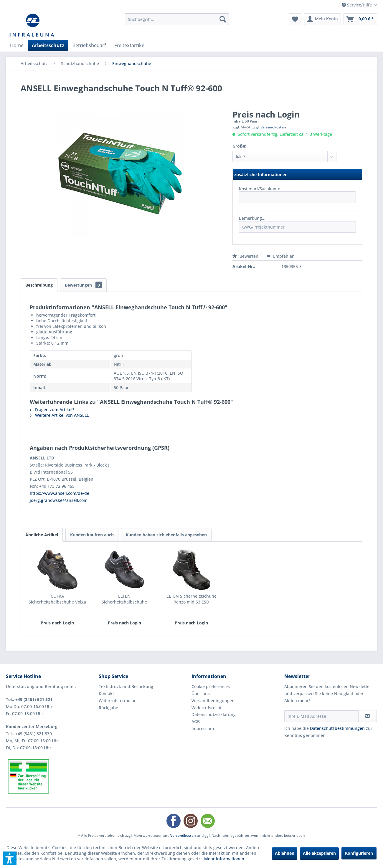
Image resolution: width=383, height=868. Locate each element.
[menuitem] (177, 19)
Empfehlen (281, 256)
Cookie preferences (211, 686)
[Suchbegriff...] (177, 19)
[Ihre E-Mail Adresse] (321, 716)
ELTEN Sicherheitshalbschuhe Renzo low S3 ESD (124, 599)
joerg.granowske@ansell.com (59, 500)
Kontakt (106, 693)
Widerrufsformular (117, 701)
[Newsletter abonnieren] (368, 716)
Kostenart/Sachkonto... (261, 189)
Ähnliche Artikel (42, 535)
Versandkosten (183, 835)
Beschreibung (39, 285)
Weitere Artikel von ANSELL (59, 415)
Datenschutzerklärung (214, 714)
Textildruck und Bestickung (126, 686)
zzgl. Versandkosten (269, 127)
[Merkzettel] (295, 19)
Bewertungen (83, 285)
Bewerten (246, 256)
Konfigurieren (359, 853)
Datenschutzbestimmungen (337, 728)
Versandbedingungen (213, 701)
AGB (196, 721)
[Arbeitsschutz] (48, 45)
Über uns (201, 693)
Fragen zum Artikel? (52, 410)
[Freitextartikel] (130, 45)
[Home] (17, 45)
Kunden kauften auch (92, 535)
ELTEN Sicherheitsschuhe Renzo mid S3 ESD (191, 599)
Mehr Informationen (224, 859)
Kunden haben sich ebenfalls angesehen (166, 535)
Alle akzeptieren (319, 853)
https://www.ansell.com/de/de (60, 493)
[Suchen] (223, 19)
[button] (10, 858)
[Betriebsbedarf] (89, 45)
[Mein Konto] (322, 19)
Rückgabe (108, 708)
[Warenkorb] (360, 19)
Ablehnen (285, 853)
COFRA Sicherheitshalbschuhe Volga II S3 (57, 599)
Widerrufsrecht (207, 708)
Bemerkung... (252, 218)
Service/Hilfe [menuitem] (357, 5)
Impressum (203, 729)
